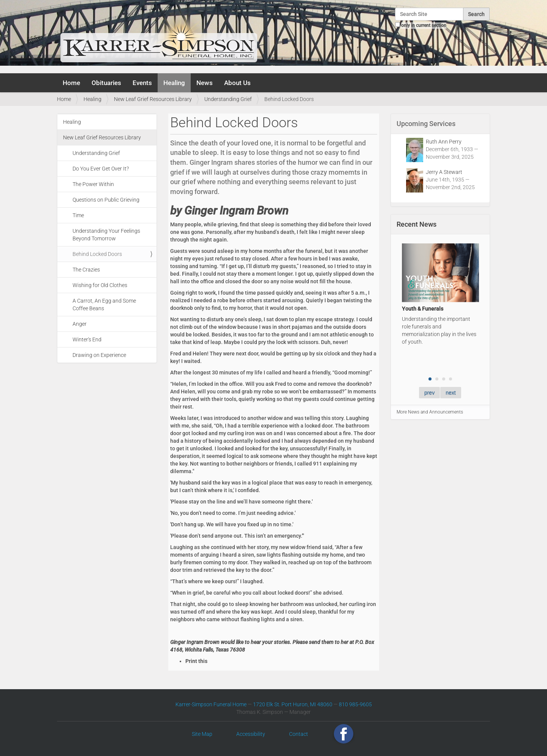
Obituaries (106, 83)
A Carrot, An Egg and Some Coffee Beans (104, 305)
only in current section (424, 25)
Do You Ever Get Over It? (101, 169)
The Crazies (86, 270)
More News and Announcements (430, 412)
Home (71, 83)
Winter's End (87, 339)
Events (142, 83)
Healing (174, 83)
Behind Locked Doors (97, 254)
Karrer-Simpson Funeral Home (211, 704)
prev (429, 393)
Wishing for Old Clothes (100, 285)
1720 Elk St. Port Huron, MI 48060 (293, 704)
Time (78, 215)
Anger (80, 324)
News (205, 83)
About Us (237, 83)
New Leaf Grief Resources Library (153, 99)
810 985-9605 (355, 704)
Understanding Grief (228, 99)
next (451, 393)
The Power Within (93, 184)
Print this (196, 661)
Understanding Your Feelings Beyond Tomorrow (106, 235)
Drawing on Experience (99, 355)
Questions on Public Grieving (106, 200)
